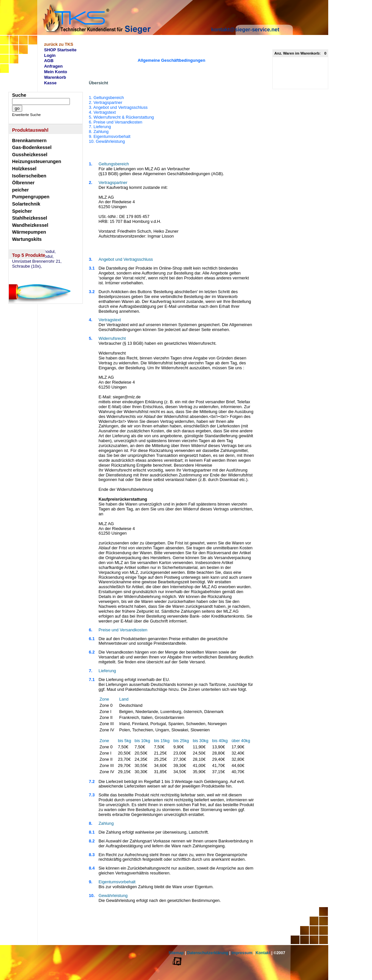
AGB (49, 61)
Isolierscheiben (29, 176)
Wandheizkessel (30, 225)
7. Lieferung (100, 127)
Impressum (242, 953)
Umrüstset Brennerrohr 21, (37, 261)
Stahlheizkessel (30, 218)
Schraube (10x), (27, 266)
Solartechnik (26, 204)
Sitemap (176, 953)
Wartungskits (27, 239)
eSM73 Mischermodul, (33, 257)
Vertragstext (110, 320)
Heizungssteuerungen (37, 161)
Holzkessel (24, 169)
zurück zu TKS (59, 44)
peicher (20, 190)
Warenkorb (55, 77)
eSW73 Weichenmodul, (34, 252)
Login (50, 55)
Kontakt (263, 953)
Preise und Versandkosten (123, 630)
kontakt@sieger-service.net (245, 30)
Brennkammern (29, 141)
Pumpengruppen (31, 197)
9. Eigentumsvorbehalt (110, 136)
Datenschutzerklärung (208, 953)
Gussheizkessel (30, 155)
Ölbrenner (23, 183)
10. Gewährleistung (107, 141)
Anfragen (53, 66)
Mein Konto (56, 72)
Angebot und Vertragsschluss (126, 259)
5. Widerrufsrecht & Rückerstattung (121, 117)
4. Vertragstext (102, 112)
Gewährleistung (113, 896)
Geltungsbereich (114, 164)
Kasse (50, 83)
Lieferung (107, 671)
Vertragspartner (113, 183)
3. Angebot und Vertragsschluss (118, 107)
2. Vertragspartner (105, 102)
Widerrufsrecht (112, 338)
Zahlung (106, 823)
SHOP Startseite (60, 50)
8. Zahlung (99, 132)
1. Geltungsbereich (121, 120)
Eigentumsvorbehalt (117, 882)
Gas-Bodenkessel (32, 147)
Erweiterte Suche (26, 115)
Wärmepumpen (29, 232)
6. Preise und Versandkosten (116, 122)
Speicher (22, 211)
